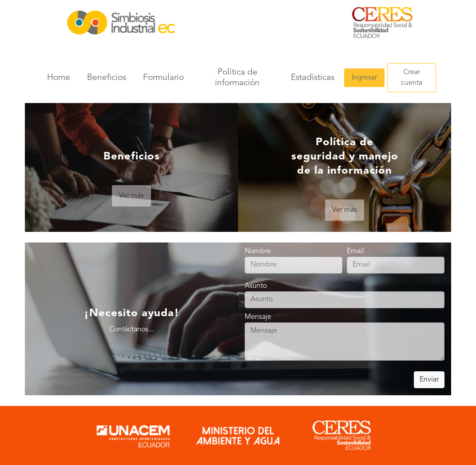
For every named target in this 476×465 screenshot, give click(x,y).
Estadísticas (313, 78)
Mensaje (345, 338)
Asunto (345, 293)
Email (396, 258)
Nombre (294, 258)
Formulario (163, 78)
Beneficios (107, 78)
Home (59, 78)
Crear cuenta (412, 78)
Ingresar (364, 78)
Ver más (131, 196)
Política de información (237, 78)
